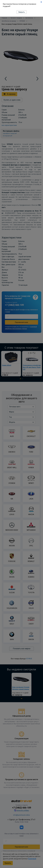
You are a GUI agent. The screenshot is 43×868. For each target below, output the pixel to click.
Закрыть (22, 12)
